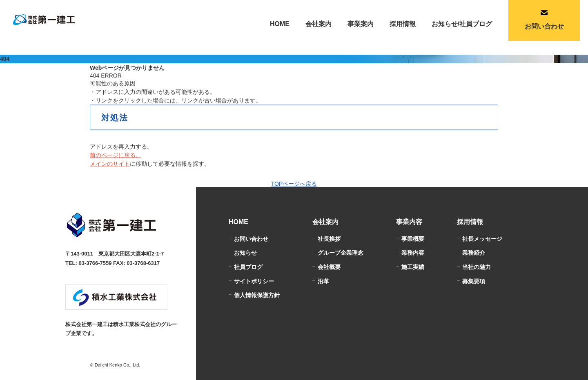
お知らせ (245, 253)
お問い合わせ (251, 239)
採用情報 (470, 222)
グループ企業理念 (341, 253)
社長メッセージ (482, 239)
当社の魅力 (477, 267)
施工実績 (413, 267)
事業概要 (413, 239)
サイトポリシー (254, 281)
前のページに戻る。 (116, 156)
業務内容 (413, 253)
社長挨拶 (329, 239)
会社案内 (325, 222)
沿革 (323, 281)
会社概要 (329, 267)
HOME (280, 24)
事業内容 (409, 222)
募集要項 (474, 281)
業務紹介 (474, 253)
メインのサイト (110, 164)
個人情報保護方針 (257, 295)
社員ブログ (248, 267)
